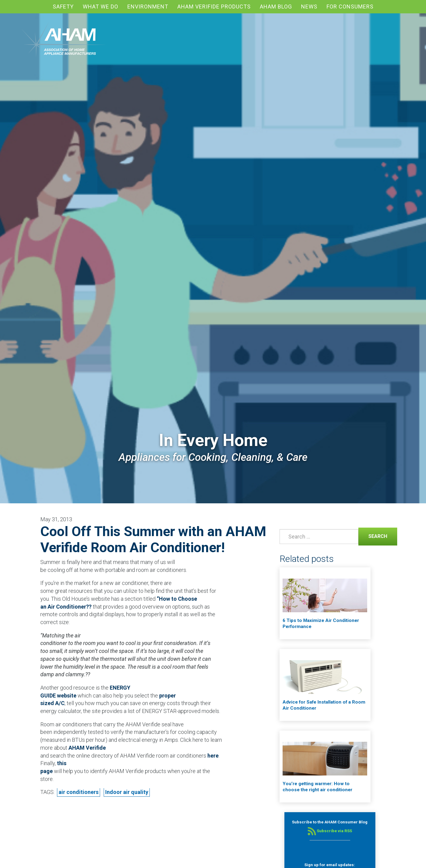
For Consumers (350, 7)
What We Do (101, 7)
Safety (63, 7)
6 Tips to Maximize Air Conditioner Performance (321, 623)
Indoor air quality (127, 792)
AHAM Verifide (87, 748)
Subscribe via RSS (330, 831)
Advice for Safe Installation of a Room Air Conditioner (324, 705)
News (309, 7)
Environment (148, 7)
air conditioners (79, 792)
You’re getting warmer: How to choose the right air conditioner (317, 787)
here (213, 756)
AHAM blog (276, 7)
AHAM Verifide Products (214, 7)
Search (373, 536)
